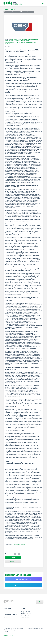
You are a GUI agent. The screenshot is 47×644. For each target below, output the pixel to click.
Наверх (40, 602)
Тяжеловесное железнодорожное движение (17, 41)
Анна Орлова (9, 41)
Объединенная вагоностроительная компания (25, 39)
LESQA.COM (11, 636)
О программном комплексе (10, 614)
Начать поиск (7, 608)
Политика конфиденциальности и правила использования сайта (36, 629)
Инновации (16, 41)
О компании (7, 612)
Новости (6, 617)
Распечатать (13, 561)
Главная (6, 9)
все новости (13, 557)
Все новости (12, 9)
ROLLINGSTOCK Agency (18, 545)
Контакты (24, 608)
